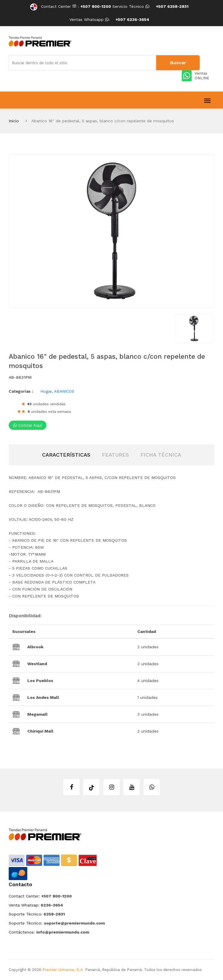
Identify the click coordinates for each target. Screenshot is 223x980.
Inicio (14, 121)
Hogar (46, 391)
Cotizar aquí (28, 425)
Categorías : (21, 391)
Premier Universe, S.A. (63, 970)
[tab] (66, 455)
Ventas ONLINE (196, 76)
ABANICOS (64, 391)
